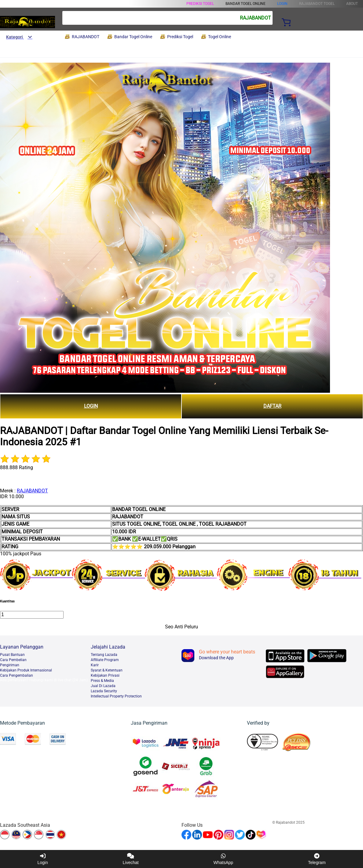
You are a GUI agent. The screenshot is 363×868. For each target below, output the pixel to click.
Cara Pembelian (13, 660)
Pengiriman (10, 665)
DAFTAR (272, 406)
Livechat (131, 859)
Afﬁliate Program (105, 660)
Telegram (317, 859)
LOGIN (282, 4)
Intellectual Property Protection (116, 696)
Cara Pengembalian (16, 675)
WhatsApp (224, 859)
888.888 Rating (16, 467)
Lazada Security (104, 691)
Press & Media (102, 681)
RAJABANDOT (32, 491)
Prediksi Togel (200, 4)
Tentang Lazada (104, 655)
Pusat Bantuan (12, 655)
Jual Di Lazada (103, 686)
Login (42, 859)
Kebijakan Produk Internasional (26, 670)
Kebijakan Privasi (105, 675)
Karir (95, 665)
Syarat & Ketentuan (107, 670)
